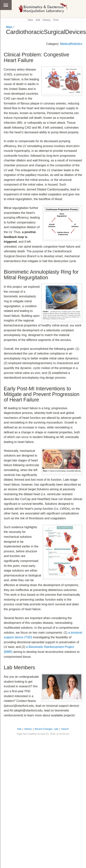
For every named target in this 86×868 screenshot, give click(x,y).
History (47, 20)
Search (65, 729)
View (30, 20)
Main (9, 27)
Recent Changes (44, 729)
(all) (56, 729)
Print (56, 20)
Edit (38, 20)
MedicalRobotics (71, 44)
